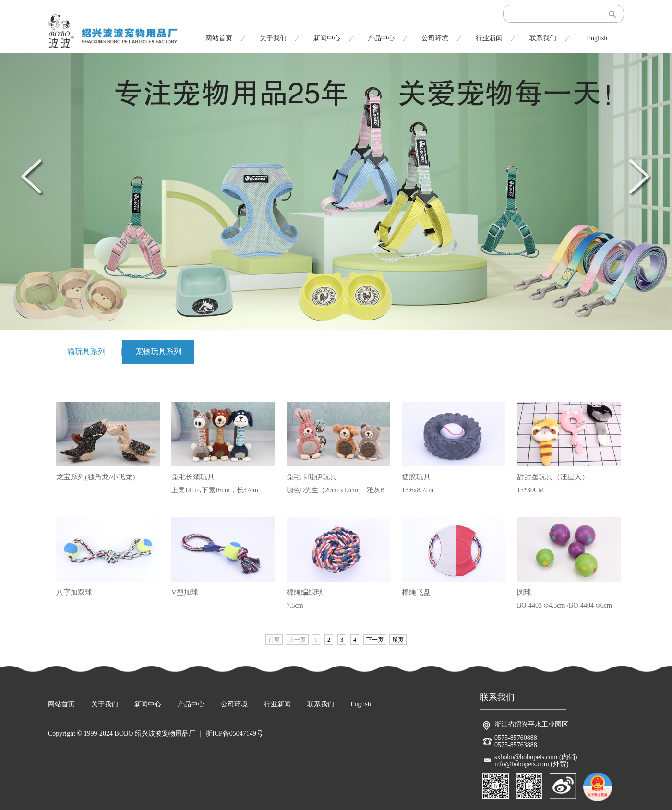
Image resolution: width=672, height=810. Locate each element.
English (597, 38)
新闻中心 (327, 38)
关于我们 (273, 38)
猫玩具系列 (86, 351)
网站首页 (219, 38)
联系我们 (543, 38)
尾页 (398, 640)
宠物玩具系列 (158, 351)
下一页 (375, 640)
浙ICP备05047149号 (234, 733)
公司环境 (435, 38)
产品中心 (381, 38)
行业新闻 (489, 38)
